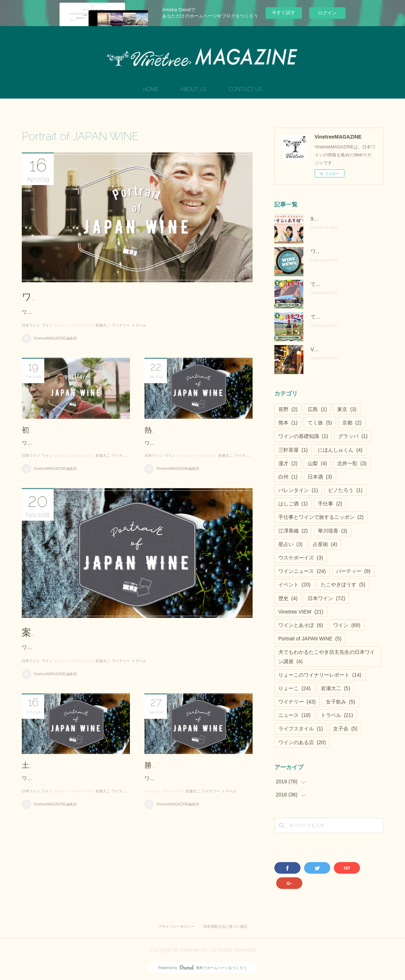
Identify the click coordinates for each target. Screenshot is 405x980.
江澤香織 (293, 531)
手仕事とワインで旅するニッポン (321, 517)
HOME (151, 89)
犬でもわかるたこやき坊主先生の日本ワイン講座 (327, 657)
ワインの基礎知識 (303, 436)
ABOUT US (193, 89)
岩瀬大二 (103, 350)
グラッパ (353, 436)
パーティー (353, 571)
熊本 (288, 423)
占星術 (325, 544)
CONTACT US (246, 89)
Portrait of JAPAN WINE (74, 350)
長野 (288, 409)
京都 (352, 423)
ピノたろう (345, 490)
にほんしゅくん (340, 450)
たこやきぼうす (343, 585)
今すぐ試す (284, 13)
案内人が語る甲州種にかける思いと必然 (108, 677)
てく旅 (320, 423)
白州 (288, 477)
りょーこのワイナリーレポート (320, 675)
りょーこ (294, 688)
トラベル (139, 350)
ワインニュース (302, 571)
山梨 (317, 463)
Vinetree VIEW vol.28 (335, 349)
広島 (317, 409)
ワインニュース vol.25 (336, 251)
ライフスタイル (301, 729)
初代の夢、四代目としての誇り (73, 454)
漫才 (288, 463)
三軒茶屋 (293, 450)
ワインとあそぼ (301, 625)
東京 (347, 409)
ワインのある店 (302, 742)
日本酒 (320, 477)
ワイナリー (121, 350)
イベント (294, 585)
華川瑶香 (333, 531)
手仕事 (330, 504)
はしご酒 (293, 504)
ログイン (327, 13)
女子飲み (341, 702)
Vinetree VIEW (301, 612)
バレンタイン (298, 490)
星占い (291, 544)
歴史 (288, 598)
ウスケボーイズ (301, 558)
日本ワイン (31, 350)
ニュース (294, 715)
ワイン (47, 350)
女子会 (345, 729)
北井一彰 (352, 463)
